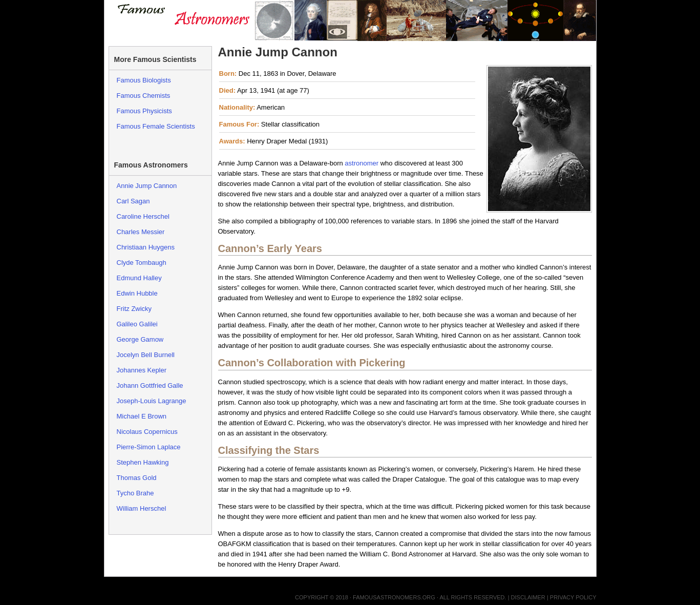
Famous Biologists (144, 80)
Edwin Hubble (137, 293)
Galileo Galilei (137, 324)
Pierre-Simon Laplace (149, 447)
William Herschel (142, 508)
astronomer (362, 163)
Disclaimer (528, 597)
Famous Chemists (144, 96)
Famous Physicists (144, 111)
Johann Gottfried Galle (150, 385)
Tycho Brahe (135, 493)
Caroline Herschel (143, 216)
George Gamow (140, 339)
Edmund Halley (139, 278)
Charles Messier (141, 232)
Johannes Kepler (142, 370)
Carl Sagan (133, 201)
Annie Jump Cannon (147, 186)
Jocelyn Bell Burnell (146, 355)
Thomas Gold (137, 478)
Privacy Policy (573, 597)
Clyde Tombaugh (142, 263)
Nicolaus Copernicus (147, 432)
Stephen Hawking (143, 462)
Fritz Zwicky (134, 309)
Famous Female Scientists (156, 126)
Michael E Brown (142, 416)
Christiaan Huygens (146, 247)
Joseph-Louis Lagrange (152, 401)
